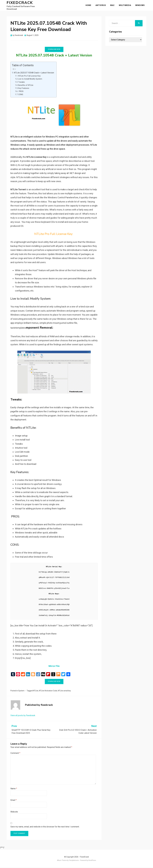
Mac (114, 6)
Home (90, 6)
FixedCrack (20, 4)
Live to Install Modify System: (30, 80)
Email (14, 801)
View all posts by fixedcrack (23, 716)
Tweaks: (22, 83)
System (21, 691)
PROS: (21, 92)
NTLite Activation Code (48, 691)
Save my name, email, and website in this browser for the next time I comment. (45, 827)
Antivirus (102, 6)
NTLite (36, 691)
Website (14, 812)
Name (14, 789)
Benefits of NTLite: (26, 86)
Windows (142, 6)
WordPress (92, 861)
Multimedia (127, 6)
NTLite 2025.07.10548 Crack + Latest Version (34, 73)
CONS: (21, 95)
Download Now (54, 50)
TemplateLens (74, 861)
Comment (15, 754)
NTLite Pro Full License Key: (30, 76)
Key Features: (24, 89)
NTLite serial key (64, 691)
